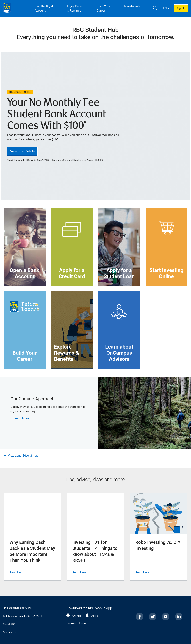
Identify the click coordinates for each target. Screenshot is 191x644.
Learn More (21, 418)
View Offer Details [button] (22, 151)
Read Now (16, 572)
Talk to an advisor (23, 616)
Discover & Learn (76, 623)
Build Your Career (103, 8)
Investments (132, 6)
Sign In (181, 8)
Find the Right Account (44, 8)
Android (77, 616)
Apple (94, 616)
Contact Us (9, 632)
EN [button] (165, 8)
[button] (155, 8)
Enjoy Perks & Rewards (75, 8)
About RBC (9, 624)
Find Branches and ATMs (17, 608)
